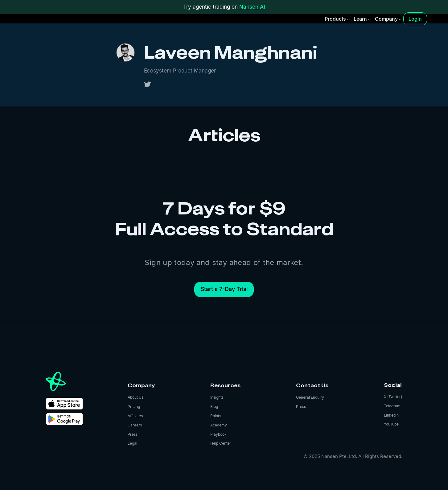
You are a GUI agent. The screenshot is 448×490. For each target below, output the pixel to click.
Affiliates (135, 416)
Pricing (134, 407)
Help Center (221, 443)
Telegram (392, 406)
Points (216, 416)
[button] (337, 19)
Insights (217, 397)
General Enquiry (310, 397)
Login (415, 19)
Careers (135, 425)
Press (133, 434)
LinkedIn (391, 415)
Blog (214, 407)
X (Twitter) (393, 397)
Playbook (218, 434)
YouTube (391, 424)
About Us (136, 397)
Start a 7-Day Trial (224, 289)
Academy (219, 425)
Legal (132, 443)
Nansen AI (252, 7)
